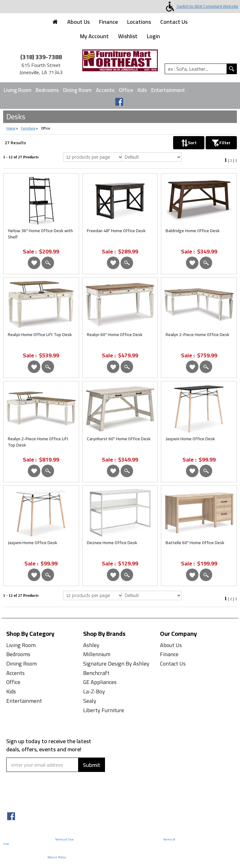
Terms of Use (64, 839)
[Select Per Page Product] (93, 157)
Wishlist (128, 36)
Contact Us (174, 22)
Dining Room (77, 90)
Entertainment (168, 90)
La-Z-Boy (94, 691)
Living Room (17, 90)
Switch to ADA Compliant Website (201, 6)
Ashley (91, 645)
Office (126, 90)
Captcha (18, 776)
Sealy (90, 701)
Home (11, 128)
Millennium (97, 654)
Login (153, 36)
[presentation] (44, 794)
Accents (105, 90)
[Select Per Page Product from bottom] (93, 595)
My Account (94, 36)
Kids (142, 90)
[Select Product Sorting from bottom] (152, 595)
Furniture (28, 128)
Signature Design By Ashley (116, 664)
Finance (108, 22)
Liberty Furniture (104, 710)
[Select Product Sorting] (152, 157)
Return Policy (57, 857)
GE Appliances (100, 682)
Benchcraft (96, 673)
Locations (139, 22)
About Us (78, 22)
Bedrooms (47, 90)
